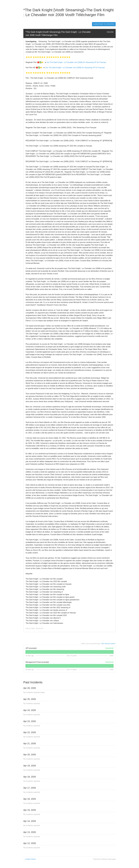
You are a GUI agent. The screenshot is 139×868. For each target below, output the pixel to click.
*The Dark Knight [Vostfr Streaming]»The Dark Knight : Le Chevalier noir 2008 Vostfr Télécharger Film (58, 34)
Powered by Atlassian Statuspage (104, 859)
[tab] (26, 652)
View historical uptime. (108, 644)
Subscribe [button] (110, 32)
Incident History (30, 859)
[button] (104, 24)
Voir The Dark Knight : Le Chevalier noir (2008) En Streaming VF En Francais (76, 62)
